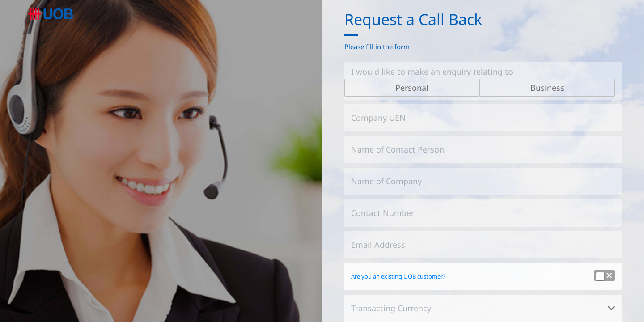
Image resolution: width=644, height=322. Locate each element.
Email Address (378, 245)
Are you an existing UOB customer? (398, 276)
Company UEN (378, 118)
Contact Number (383, 213)
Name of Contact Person (398, 149)
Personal (412, 88)
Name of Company (386, 181)
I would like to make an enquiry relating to (432, 72)
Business (547, 88)
